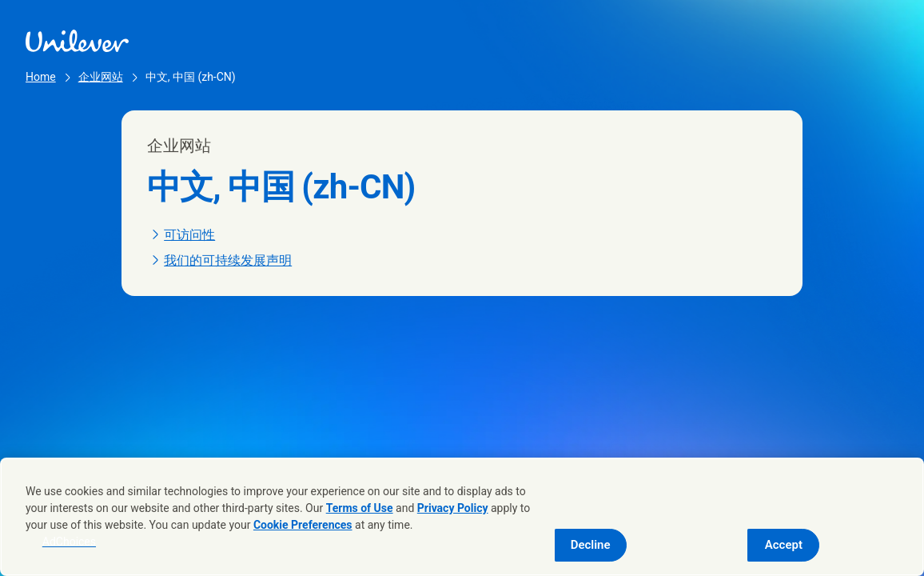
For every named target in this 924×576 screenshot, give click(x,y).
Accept (784, 545)
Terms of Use (360, 508)
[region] (462, 517)
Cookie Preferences (303, 525)
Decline (591, 545)
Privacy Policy (453, 508)
